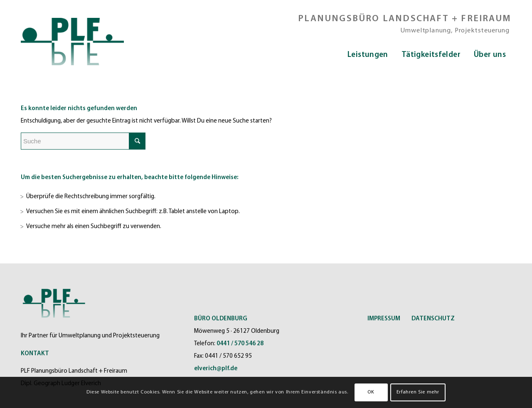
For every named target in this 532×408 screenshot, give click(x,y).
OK (371, 392)
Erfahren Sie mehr (418, 392)
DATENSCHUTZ (433, 319)
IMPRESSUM (384, 319)
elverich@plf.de (216, 369)
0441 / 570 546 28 (240, 344)
